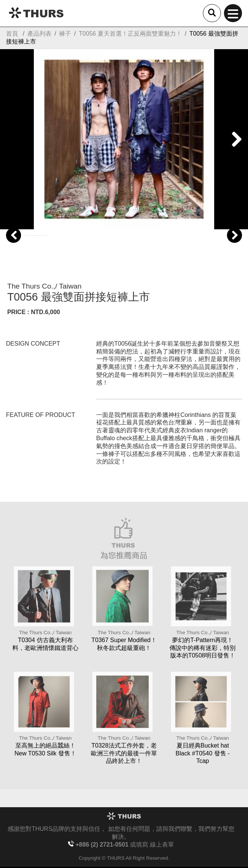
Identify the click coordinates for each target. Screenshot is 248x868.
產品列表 (39, 34)
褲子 (65, 34)
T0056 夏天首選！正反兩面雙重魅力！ (130, 34)
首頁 (12, 34)
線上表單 (162, 845)
